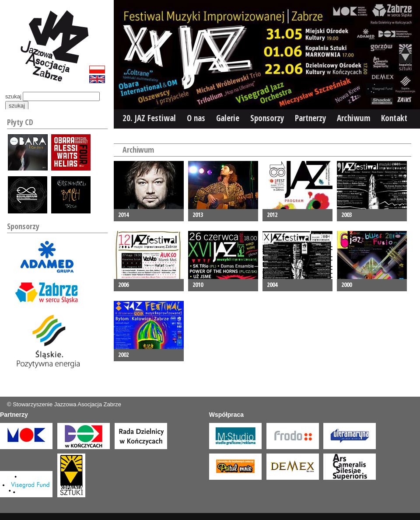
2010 (198, 284)
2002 (123, 354)
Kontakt (394, 118)
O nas (196, 118)
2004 (272, 284)
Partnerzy (310, 118)
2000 (346, 284)
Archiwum (353, 118)
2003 (346, 215)
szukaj (13, 96)
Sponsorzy (267, 118)
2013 (198, 215)
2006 (123, 284)
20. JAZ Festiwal (149, 118)
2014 (123, 215)
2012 (272, 215)
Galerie (228, 118)
